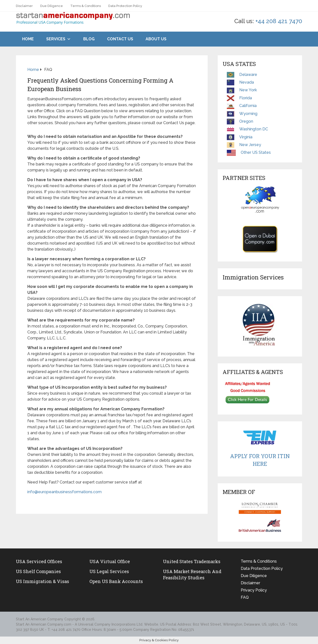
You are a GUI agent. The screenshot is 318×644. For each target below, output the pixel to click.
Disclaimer (24, 6)
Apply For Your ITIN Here (260, 460)
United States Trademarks (192, 561)
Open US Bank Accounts (116, 581)
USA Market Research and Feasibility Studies (192, 574)
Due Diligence (52, 6)
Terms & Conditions (86, 6)
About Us (156, 39)
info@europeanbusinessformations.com (64, 492)
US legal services (109, 571)
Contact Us (120, 39)
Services (56, 39)
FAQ (245, 597)
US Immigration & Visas (42, 581)
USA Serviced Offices (39, 561)
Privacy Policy (254, 590)
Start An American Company (40, 619)
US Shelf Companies (38, 571)
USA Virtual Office (110, 561)
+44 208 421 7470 (279, 21)
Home (28, 39)
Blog (89, 39)
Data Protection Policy (125, 6)
